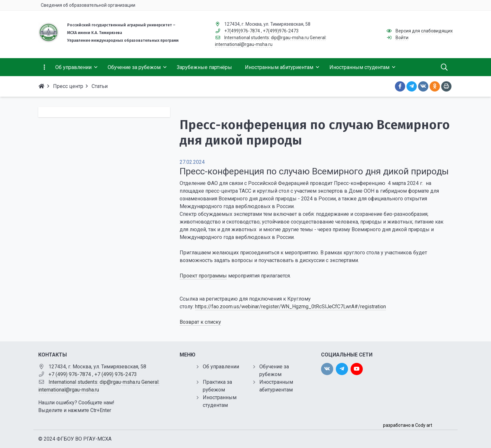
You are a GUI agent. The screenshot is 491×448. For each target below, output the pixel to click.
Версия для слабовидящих (424, 31)
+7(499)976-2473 (281, 31)
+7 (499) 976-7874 (70, 374)
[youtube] (357, 369)
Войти (402, 38)
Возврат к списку (200, 322)
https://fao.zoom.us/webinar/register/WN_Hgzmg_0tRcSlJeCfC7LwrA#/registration (290, 307)
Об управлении (221, 367)
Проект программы (203, 276)
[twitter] (342, 369)
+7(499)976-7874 (242, 31)
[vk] (327, 369)
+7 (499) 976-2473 (116, 374)
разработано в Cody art (408, 425)
